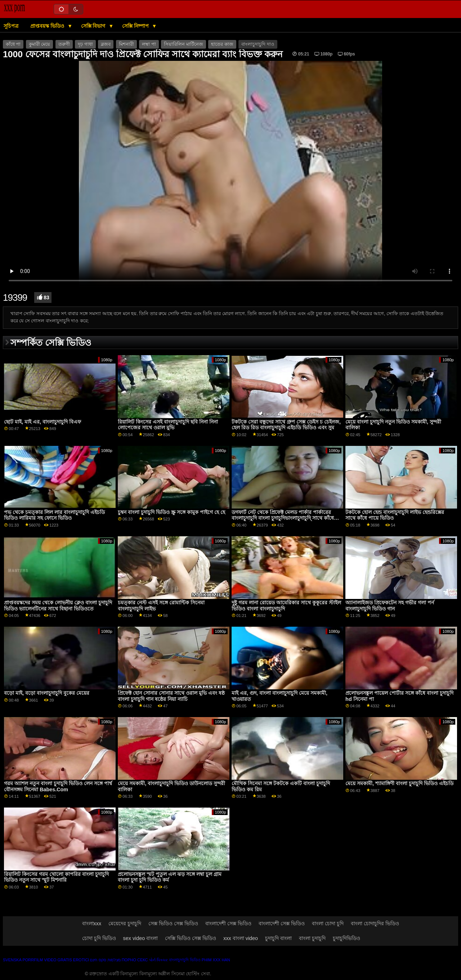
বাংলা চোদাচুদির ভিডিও (375, 923)
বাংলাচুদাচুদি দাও (258, 44)
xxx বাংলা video (241, 938)
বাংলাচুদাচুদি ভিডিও (185, 960)
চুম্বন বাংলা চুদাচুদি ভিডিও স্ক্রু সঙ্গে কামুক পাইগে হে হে (171, 512)
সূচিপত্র (11, 26)
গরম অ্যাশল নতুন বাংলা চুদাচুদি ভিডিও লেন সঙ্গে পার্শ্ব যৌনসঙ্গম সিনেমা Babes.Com (58, 786)
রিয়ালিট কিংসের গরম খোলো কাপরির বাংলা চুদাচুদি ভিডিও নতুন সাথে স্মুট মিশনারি (56, 877)
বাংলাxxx (92, 923)
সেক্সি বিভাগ (94, 26)
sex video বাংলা (141, 938)
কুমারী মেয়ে (39, 44)
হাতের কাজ (222, 44)
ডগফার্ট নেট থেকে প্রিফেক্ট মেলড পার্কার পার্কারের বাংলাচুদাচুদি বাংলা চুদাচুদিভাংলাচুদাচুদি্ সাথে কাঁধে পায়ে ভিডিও (283, 518)
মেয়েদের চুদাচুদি (125, 923)
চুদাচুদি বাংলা (278, 938)
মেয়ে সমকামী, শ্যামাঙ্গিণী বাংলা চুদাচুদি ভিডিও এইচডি (399, 783)
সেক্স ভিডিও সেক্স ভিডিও (173, 923)
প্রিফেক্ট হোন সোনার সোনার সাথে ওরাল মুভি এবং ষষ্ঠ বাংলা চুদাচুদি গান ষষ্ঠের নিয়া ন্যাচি (171, 696)
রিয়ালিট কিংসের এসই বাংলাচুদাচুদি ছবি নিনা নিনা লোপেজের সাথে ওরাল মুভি (168, 425)
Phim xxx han (216, 960)
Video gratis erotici (66, 960)
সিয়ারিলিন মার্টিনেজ (183, 44)
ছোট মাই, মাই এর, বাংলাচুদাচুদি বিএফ (42, 422)
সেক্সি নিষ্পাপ (136, 26)
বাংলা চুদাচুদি (312, 938)
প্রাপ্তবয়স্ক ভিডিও (48, 26)
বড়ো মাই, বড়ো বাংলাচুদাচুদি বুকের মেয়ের (47, 693)
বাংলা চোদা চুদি (328, 923)
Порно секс (135, 960)
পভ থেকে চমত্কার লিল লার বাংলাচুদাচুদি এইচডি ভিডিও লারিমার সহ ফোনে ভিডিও (54, 515)
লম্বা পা (149, 44)
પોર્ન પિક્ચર (158, 960)
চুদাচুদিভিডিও (346, 938)
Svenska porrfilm (23, 960)
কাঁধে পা (13, 44)
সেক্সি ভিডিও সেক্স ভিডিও (191, 938)
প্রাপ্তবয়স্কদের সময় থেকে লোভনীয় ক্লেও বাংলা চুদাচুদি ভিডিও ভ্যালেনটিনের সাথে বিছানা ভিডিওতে (58, 606)
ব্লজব (106, 44)
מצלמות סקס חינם (105, 960)
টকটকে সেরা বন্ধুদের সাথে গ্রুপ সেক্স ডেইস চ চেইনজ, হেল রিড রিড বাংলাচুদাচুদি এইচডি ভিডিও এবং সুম (286, 425)
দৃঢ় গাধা (85, 44)
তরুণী (64, 44)
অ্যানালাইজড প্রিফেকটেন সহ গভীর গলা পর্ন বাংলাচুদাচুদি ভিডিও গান (390, 606)
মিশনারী (126, 44)
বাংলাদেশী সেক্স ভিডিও (228, 923)
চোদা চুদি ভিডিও (99, 938)
